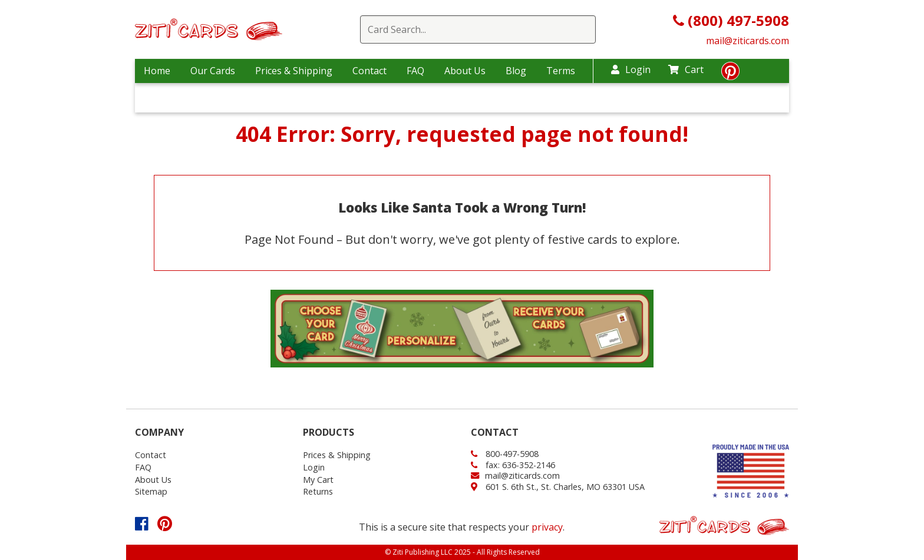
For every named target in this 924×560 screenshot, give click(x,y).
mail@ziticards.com (748, 41)
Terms (561, 71)
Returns (318, 491)
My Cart (318, 480)
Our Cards (213, 71)
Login (631, 69)
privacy (547, 527)
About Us (465, 71)
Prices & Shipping (294, 71)
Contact (369, 71)
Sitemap (151, 491)
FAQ (415, 71)
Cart (686, 69)
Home (157, 71)
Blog (516, 71)
